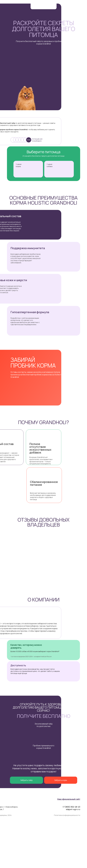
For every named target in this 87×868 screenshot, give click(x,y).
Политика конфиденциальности (67, 815)
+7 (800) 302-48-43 (71, 807)
